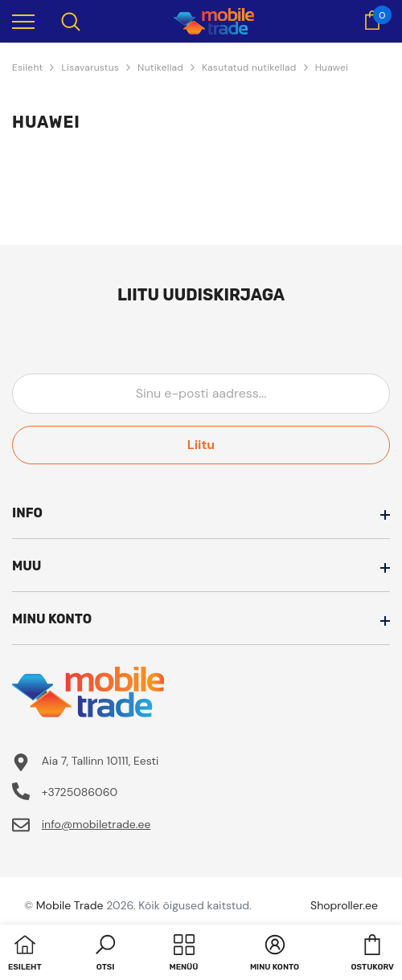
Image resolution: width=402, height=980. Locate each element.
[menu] (23, 21)
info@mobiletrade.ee (96, 824)
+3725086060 (80, 792)
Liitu (201, 445)
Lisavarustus (90, 67)
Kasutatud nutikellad (249, 67)
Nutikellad (160, 67)
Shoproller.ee (344, 905)
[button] (105, 954)
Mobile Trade (70, 905)
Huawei (332, 67)
